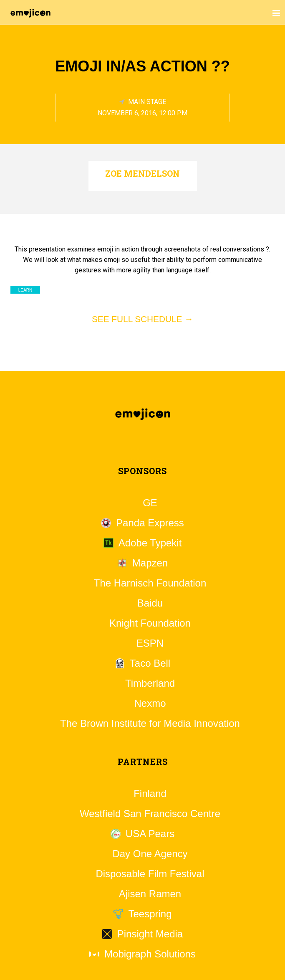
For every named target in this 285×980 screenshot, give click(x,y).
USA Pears (150, 834)
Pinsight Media (150, 934)
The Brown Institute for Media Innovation (150, 724)
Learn (25, 290)
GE (150, 503)
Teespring (150, 914)
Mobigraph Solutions (150, 954)
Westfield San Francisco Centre (150, 814)
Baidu (150, 603)
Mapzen (150, 563)
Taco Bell (150, 663)
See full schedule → (142, 319)
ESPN (150, 643)
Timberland (150, 683)
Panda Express (150, 523)
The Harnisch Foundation (150, 583)
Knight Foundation (150, 623)
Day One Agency (150, 854)
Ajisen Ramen (150, 894)
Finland (150, 794)
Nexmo (150, 703)
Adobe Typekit (150, 543)
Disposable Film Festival (150, 874)
